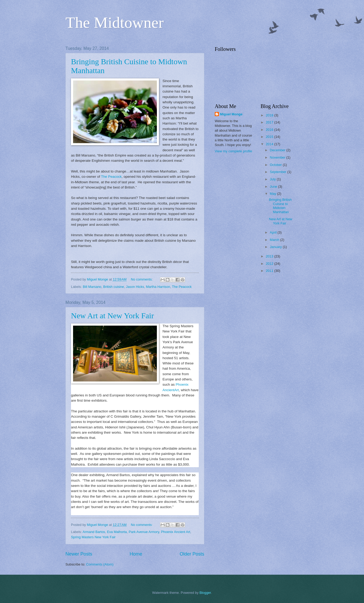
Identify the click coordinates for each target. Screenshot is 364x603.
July (273, 179)
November (278, 157)
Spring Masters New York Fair (93, 537)
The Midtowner (115, 23)
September (278, 172)
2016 (270, 130)
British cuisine (114, 287)
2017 (270, 122)
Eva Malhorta (117, 532)
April (274, 232)
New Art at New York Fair (112, 316)
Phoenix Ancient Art (176, 532)
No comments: (142, 279)
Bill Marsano (92, 287)
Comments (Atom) (100, 564)
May (273, 194)
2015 (270, 137)
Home (136, 554)
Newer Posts (79, 554)
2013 (270, 256)
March (275, 240)
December (278, 150)
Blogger (205, 593)
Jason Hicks (135, 287)
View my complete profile (233, 151)
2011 (270, 271)
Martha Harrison (158, 287)
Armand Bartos (94, 532)
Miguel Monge (231, 114)
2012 (270, 264)
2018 (270, 115)
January (276, 247)
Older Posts (192, 554)
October (276, 165)
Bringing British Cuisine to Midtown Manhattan (280, 206)
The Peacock (111, 177)
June (274, 187)
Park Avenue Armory (144, 532)
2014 (270, 144)
